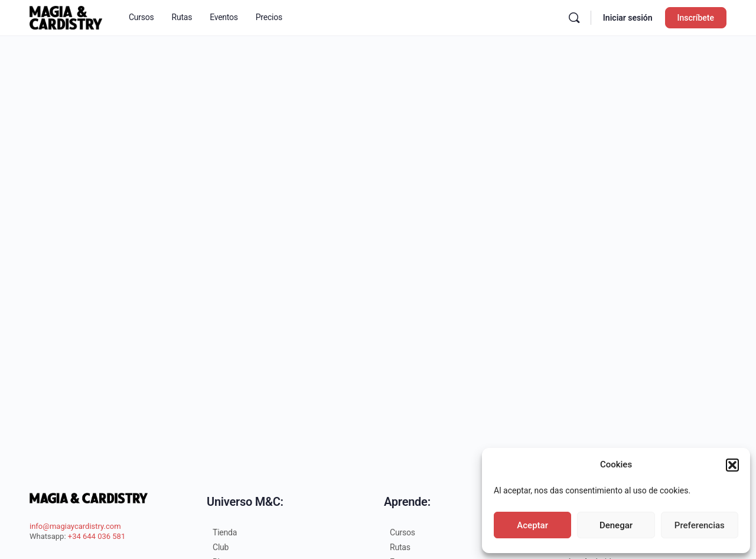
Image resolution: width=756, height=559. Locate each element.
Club (221, 547)
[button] (732, 465)
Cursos (403, 532)
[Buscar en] (574, 18)
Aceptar (532, 525)
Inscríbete (696, 18)
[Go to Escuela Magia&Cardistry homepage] (66, 17)
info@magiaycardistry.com (75, 526)
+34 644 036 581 (97, 536)
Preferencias (700, 525)
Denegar (616, 525)
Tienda (225, 532)
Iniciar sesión (628, 18)
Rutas (400, 547)
